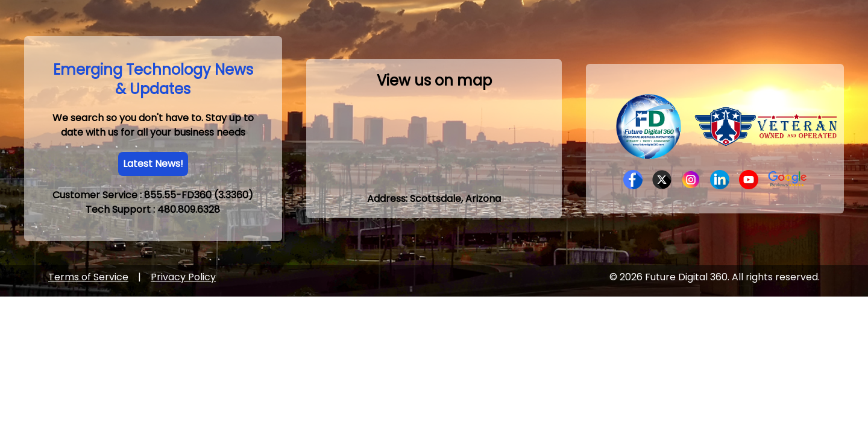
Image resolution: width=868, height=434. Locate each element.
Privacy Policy (183, 277)
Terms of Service (88, 277)
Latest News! (153, 164)
